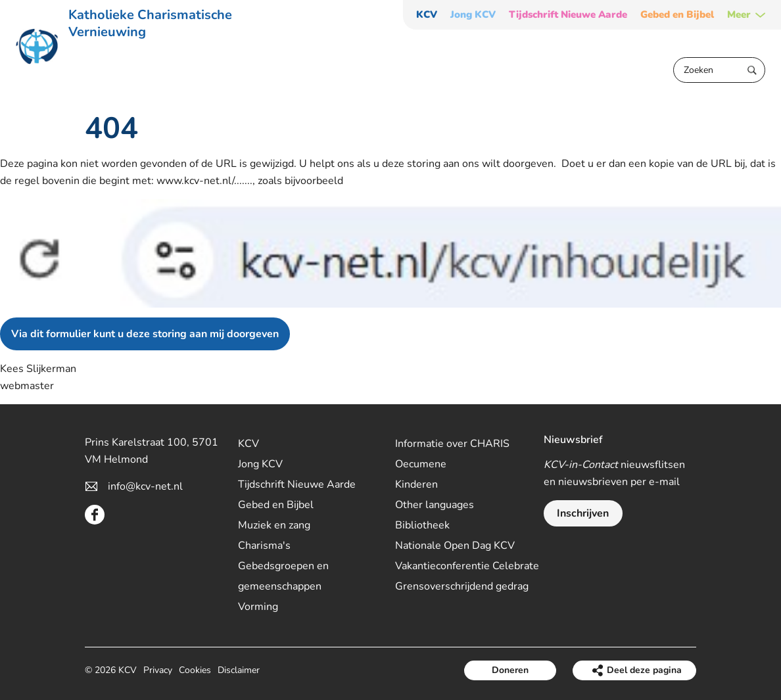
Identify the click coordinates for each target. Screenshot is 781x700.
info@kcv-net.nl (145, 486)
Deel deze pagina (644, 670)
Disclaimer (239, 670)
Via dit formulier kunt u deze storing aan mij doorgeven (145, 334)
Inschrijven (583, 513)
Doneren (510, 670)
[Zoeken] (719, 70)
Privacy (158, 670)
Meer (739, 15)
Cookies (195, 670)
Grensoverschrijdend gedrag (462, 586)
